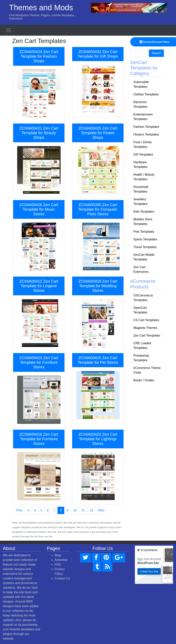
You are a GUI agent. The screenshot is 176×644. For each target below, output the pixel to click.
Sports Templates (145, 239)
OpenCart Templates (140, 310)
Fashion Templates (146, 127)
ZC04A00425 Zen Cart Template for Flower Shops (98, 133)
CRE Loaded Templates (142, 346)
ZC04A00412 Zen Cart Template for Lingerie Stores (39, 286)
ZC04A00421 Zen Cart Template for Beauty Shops (39, 133)
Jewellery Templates (140, 202)
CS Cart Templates (146, 320)
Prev (19, 510)
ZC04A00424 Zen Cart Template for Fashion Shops (39, 56)
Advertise (61, 560)
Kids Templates (144, 212)
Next (101, 510)
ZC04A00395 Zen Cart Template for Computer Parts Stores (98, 209)
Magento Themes (145, 328)
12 (91, 510)
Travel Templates (145, 247)
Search (156, 53)
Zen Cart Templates (147, 335)
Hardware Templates (140, 165)
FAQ (58, 564)
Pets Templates (144, 232)
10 (75, 510)
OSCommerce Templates (143, 298)
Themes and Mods (41, 8)
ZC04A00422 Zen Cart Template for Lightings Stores (98, 439)
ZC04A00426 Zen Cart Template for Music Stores (39, 209)
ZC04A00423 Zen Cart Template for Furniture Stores (39, 362)
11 (83, 510)
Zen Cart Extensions (141, 269)
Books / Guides (144, 380)
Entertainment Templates (143, 117)
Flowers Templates (146, 134)
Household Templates (141, 189)
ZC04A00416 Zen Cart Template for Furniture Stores (39, 439)
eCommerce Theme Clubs (147, 370)
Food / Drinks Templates (143, 144)
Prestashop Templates (141, 358)
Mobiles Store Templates (143, 222)
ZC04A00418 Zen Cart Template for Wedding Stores (98, 286)
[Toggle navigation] (8, 30)
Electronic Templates (140, 104)
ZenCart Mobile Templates (144, 257)
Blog (58, 555)
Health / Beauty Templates (144, 177)
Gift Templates (143, 154)
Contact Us (62, 578)
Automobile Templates (141, 84)
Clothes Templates (146, 94)
